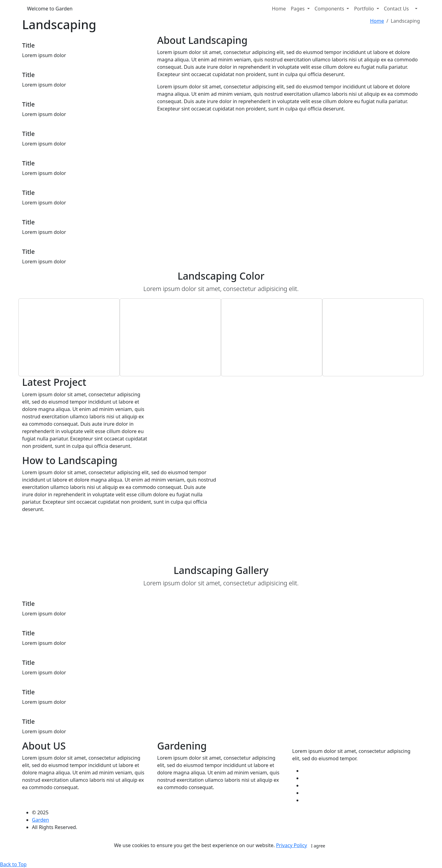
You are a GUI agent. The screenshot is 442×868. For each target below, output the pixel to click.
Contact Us (396, 9)
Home (279, 9)
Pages (298, 9)
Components (330, 9)
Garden (41, 820)
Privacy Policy (291, 845)
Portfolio (364, 9)
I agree (318, 846)
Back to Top (13, 864)
